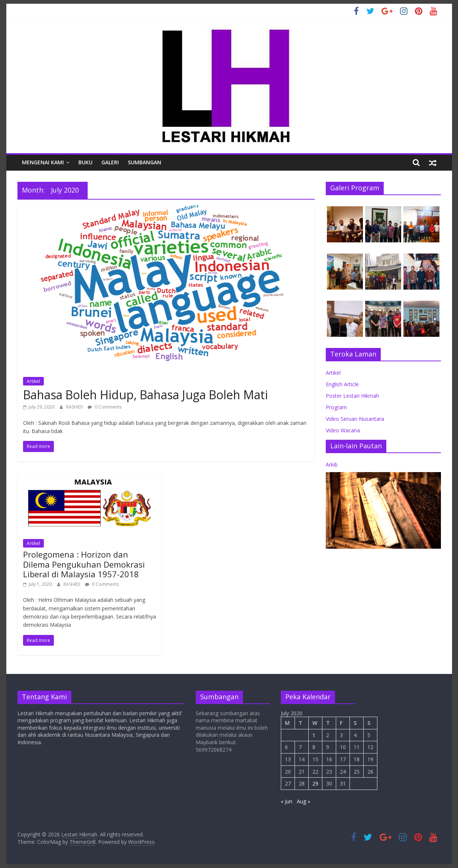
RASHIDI (75, 407)
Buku (85, 162)
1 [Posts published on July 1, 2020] (314, 735)
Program (336, 407)
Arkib (332, 464)
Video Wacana (343, 430)
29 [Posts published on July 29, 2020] (315, 783)
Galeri (110, 162)
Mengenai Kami (43, 162)
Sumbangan (144, 162)
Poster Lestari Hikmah (353, 396)
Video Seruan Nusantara (355, 419)
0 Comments (105, 407)
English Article (342, 384)
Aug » (303, 801)
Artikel (33, 381)
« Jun (287, 801)
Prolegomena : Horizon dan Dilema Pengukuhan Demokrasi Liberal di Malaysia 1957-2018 (84, 564)
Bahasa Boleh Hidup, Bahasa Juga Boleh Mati (145, 395)
